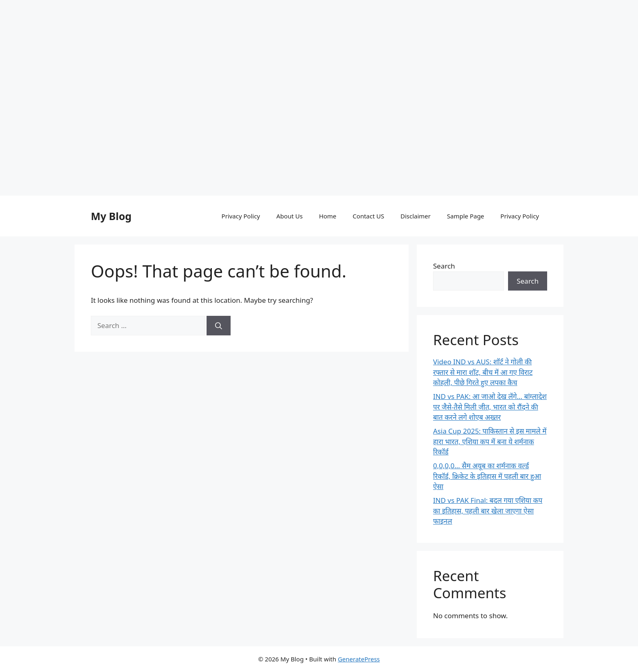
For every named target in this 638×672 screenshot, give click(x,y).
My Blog (111, 216)
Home (328, 216)
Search (444, 266)
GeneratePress (359, 659)
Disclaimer (416, 216)
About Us (289, 216)
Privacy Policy (241, 216)
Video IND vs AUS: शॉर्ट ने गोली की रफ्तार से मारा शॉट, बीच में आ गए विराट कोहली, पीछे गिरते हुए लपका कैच (483, 372)
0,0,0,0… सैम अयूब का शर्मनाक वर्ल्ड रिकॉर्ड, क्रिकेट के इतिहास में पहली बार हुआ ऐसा (487, 476)
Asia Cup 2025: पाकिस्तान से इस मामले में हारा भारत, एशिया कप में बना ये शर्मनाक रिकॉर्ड (490, 441)
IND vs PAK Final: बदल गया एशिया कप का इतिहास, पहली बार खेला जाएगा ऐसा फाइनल (488, 511)
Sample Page (465, 216)
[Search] (219, 326)
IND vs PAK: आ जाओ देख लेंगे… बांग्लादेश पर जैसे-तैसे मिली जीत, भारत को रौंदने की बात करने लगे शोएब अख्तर (490, 407)
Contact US (368, 216)
